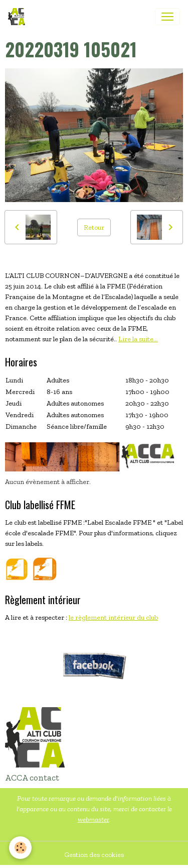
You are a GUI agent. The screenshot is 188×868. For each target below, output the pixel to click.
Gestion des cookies (94, 855)
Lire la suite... (138, 339)
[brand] (19, 17)
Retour (94, 227)
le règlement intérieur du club (113, 617)
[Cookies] (20, 848)
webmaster (93, 819)
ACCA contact (32, 778)
